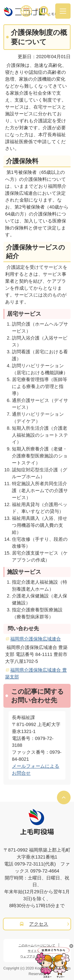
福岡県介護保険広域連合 (36, 639)
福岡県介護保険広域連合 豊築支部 (36, 673)
